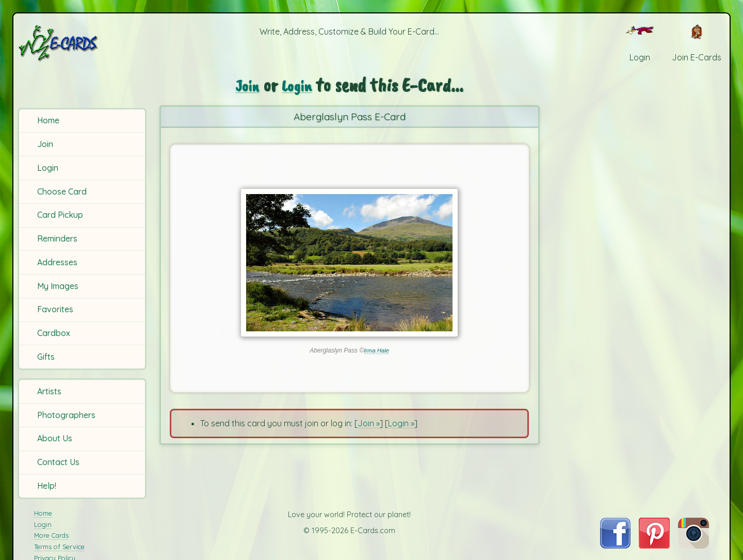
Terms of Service (59, 547)
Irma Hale (377, 350)
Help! (47, 486)
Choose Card (62, 191)
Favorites (55, 309)
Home (48, 120)
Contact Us (58, 462)
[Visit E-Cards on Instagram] (693, 546)
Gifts (46, 357)
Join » (369, 423)
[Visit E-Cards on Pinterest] (654, 546)
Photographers (66, 415)
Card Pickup (60, 215)
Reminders (57, 238)
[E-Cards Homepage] (82, 43)
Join (45, 144)
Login (48, 168)
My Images (58, 286)
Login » (401, 423)
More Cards (51, 535)
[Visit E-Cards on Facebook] (615, 546)
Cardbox (54, 333)
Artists (49, 391)
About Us (55, 438)
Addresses (57, 262)
